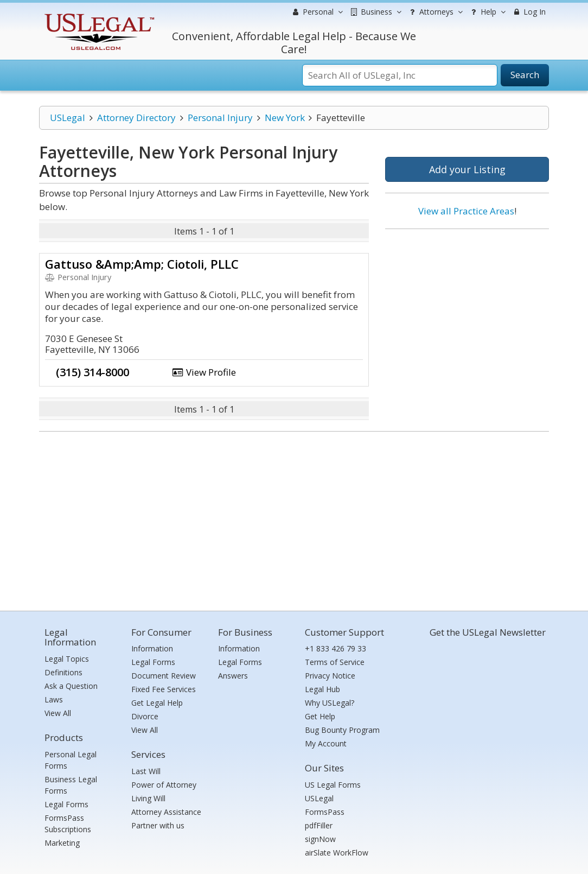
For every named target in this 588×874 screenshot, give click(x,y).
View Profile (204, 372)
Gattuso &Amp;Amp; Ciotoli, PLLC (142, 264)
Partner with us (158, 825)
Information (152, 648)
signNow (320, 839)
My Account (326, 743)
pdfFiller (319, 825)
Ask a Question (71, 686)
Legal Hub (322, 689)
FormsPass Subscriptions (68, 824)
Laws (54, 699)
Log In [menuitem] (529, 12)
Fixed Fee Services (164, 689)
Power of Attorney (164, 785)
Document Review (164, 676)
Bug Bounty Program (342, 730)
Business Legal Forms (71, 785)
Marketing (62, 843)
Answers (233, 676)
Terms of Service (335, 662)
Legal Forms (66, 804)
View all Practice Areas (466, 211)
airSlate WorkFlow (337, 853)
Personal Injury (220, 118)
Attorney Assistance (166, 812)
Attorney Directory (136, 118)
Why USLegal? (330, 703)
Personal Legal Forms (71, 760)
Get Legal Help (157, 703)
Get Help (320, 716)
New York (285, 118)
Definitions (63, 672)
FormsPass (325, 812)
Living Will (148, 798)
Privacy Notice (330, 676)
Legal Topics (67, 659)
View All (58, 713)
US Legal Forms (333, 785)
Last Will (146, 771)
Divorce (145, 716)
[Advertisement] (467, 308)
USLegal (68, 118)
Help (487, 12)
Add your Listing (467, 169)
